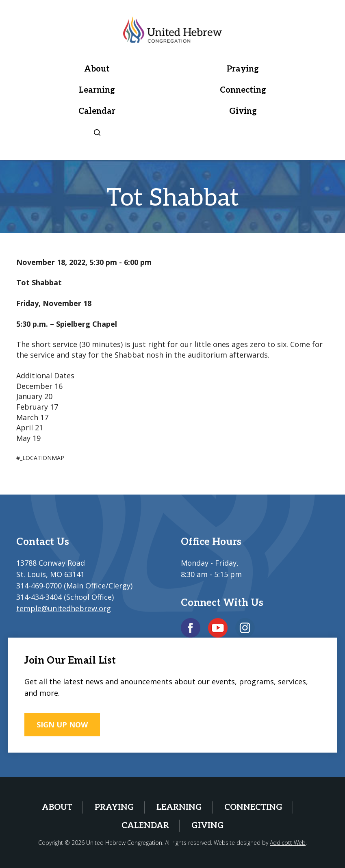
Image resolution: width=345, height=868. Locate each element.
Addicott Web (288, 843)
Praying (243, 69)
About (97, 69)
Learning (97, 90)
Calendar (97, 111)
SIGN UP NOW (62, 725)
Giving (243, 111)
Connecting (243, 90)
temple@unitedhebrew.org (64, 608)
